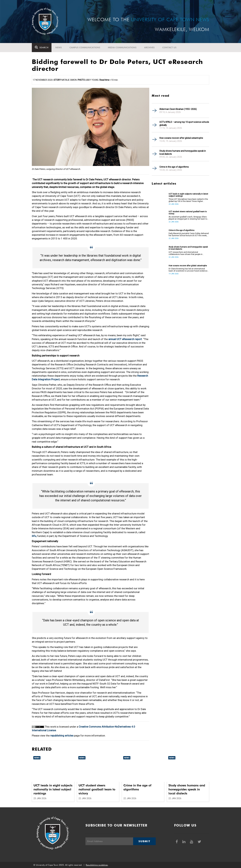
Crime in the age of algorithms (174, 167)
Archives (149, 47)
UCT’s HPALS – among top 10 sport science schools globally (184, 124)
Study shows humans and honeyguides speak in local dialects (183, 152)
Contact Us (169, 47)
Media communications (122, 47)
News (59, 47)
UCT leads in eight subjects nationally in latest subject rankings (188, 195)
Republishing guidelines (97, 865)
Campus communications (85, 47)
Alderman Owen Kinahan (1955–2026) (178, 109)
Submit (144, 841)
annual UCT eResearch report (125, 339)
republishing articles (62, 736)
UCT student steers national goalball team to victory (188, 213)
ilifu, (34, 536)
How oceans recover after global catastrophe (181, 138)
